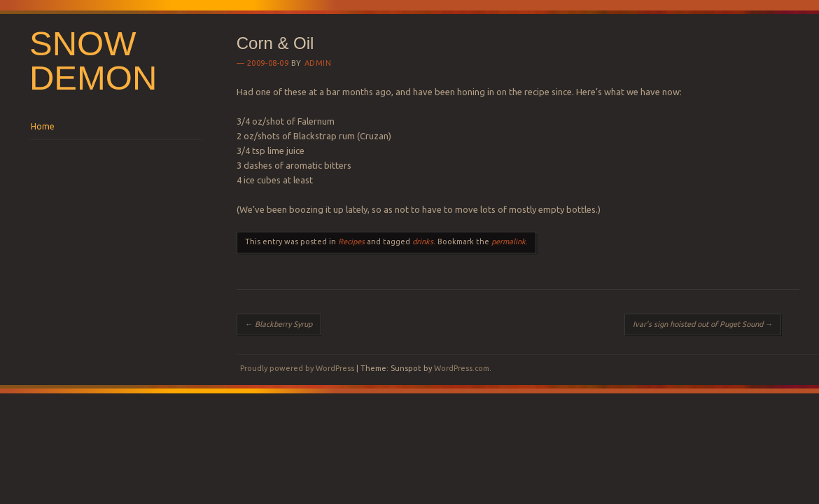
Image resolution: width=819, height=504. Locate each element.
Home (43, 126)
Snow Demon (93, 61)
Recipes (351, 241)
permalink (509, 241)
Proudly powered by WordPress (297, 368)
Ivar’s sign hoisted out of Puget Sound (703, 324)
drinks (423, 241)
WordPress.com (462, 368)
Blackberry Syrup (279, 324)
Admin (318, 63)
